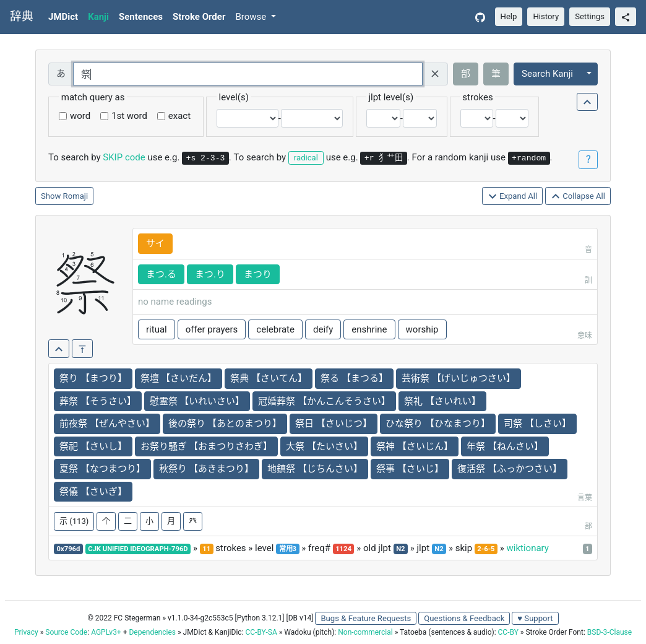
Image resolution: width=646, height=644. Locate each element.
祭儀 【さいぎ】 (93, 492)
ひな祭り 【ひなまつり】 (438, 424)
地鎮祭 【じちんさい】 (315, 469)
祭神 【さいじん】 (415, 446)
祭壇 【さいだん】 (179, 378)
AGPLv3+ (106, 632)
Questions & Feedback (464, 618)
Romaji (76, 196)
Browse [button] (252, 17)
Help (509, 16)
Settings (590, 16)
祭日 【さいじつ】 (334, 424)
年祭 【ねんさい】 (505, 446)
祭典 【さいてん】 (269, 378)
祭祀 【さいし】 (93, 446)
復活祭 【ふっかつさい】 (510, 469)
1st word (129, 116)
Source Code (66, 632)
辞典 (22, 17)
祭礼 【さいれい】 (442, 401)
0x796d (69, 549)
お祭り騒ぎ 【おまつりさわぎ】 (207, 446)
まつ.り (210, 274)
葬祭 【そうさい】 (98, 401)
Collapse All (578, 197)
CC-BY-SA (261, 632)
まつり (258, 274)
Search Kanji (547, 74)
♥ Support (535, 618)
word (80, 116)
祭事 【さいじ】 (410, 469)
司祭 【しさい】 (537, 424)
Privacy (26, 632)
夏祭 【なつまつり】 (102, 469)
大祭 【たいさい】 (324, 446)
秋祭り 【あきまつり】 (207, 469)
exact (179, 116)
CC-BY (508, 632)
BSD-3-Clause (609, 632)
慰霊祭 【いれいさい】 (197, 401)
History (546, 16)
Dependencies (152, 632)
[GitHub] (480, 17)
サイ (155, 243)
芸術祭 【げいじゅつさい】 (459, 378)
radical (306, 158)
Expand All (513, 197)
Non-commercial (365, 632)
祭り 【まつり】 (93, 378)
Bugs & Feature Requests (366, 618)
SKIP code (124, 157)
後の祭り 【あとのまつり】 (225, 424)
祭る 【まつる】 (354, 378)
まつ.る (161, 274)
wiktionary (528, 548)
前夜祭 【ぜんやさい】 (107, 424)
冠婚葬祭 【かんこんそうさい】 (324, 401)
